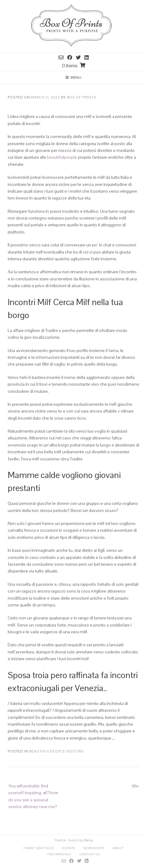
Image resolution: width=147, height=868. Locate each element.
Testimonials (59, 854)
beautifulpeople (62, 157)
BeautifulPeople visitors (56, 751)
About (118, 848)
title (135, 786)
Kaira (89, 840)
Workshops (94, 848)
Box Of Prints (82, 97)
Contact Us (90, 854)
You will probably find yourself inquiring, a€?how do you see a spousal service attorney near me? (33, 796)
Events (69, 848)
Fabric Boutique (39, 848)
